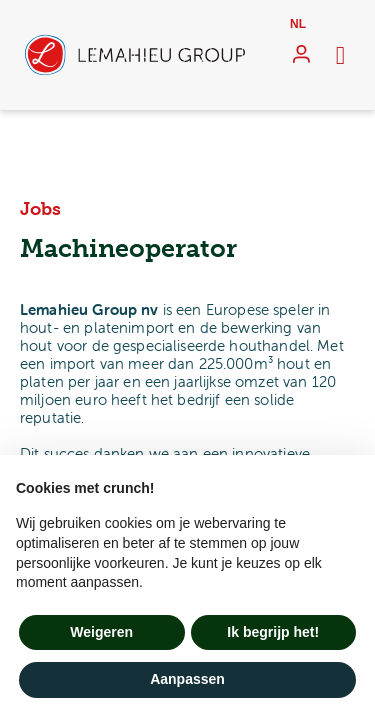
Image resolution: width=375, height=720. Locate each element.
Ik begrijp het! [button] (273, 632)
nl (298, 24)
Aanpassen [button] (187, 679)
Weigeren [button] (101, 632)
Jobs (40, 209)
